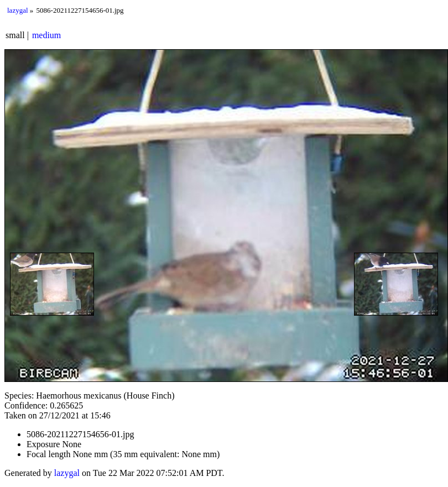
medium (46, 35)
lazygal (18, 10)
